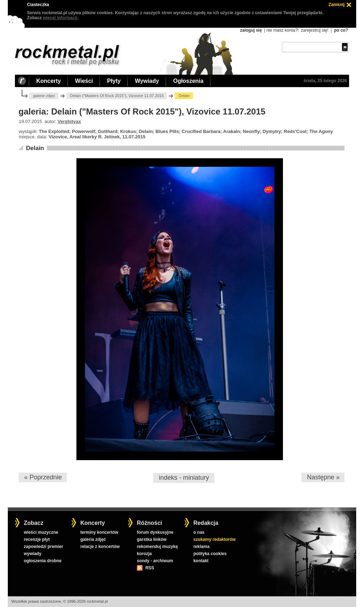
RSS (150, 568)
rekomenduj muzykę (157, 547)
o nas (199, 532)
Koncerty (49, 81)
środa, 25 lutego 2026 (325, 81)
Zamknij (336, 5)
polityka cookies (210, 554)
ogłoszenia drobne (43, 561)
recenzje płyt (37, 539)
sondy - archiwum (155, 561)
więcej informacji (60, 18)
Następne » (323, 477)
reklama (201, 547)
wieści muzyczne (41, 532)
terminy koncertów (99, 532)
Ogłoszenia (188, 81)
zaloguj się (251, 30)
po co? (341, 30)
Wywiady (147, 81)
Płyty (114, 81)
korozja (144, 554)
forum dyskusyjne (155, 532)
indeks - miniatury (184, 478)
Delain (35, 148)
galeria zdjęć (93, 539)
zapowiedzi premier (44, 547)
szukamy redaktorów (215, 539)
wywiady (33, 554)
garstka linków (152, 539)
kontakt (201, 561)
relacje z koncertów (100, 547)
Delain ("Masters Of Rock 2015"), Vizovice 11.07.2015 (117, 96)
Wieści (84, 81)
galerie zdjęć (44, 96)
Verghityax (69, 121)
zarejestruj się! (314, 30)
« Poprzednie (43, 477)
